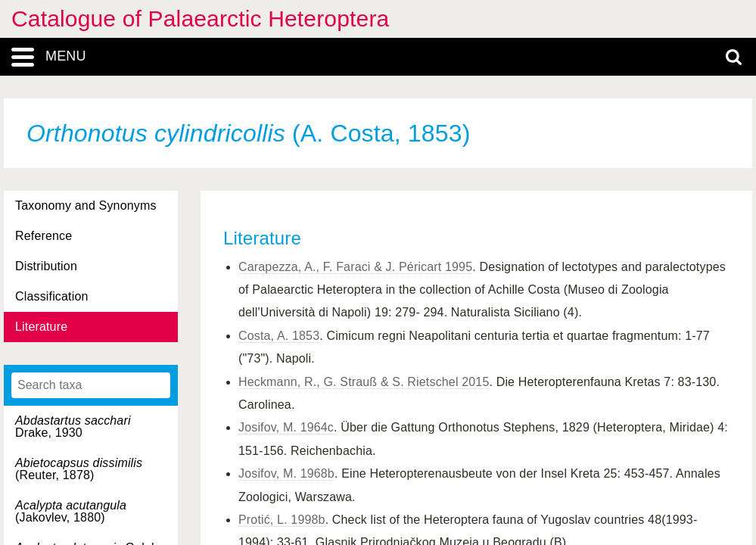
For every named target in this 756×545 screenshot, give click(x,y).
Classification (52, 296)
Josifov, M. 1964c (286, 427)
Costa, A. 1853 (279, 336)
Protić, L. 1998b (282, 520)
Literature (41, 327)
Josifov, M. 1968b (286, 473)
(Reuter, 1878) (79, 469)
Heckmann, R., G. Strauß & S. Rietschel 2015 (364, 382)
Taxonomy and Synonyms (86, 206)
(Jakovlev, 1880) (71, 511)
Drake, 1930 (73, 427)
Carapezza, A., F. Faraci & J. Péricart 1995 (355, 267)
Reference (44, 236)
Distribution (46, 266)
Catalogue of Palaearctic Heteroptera (200, 19)
